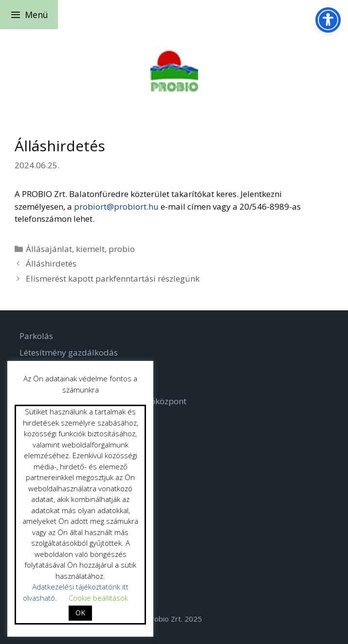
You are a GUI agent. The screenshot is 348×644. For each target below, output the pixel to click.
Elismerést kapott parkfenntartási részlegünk (113, 278)
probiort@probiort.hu (116, 206)
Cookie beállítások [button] (98, 598)
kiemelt (90, 249)
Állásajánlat (49, 249)
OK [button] (80, 613)
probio (122, 249)
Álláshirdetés (51, 263)
